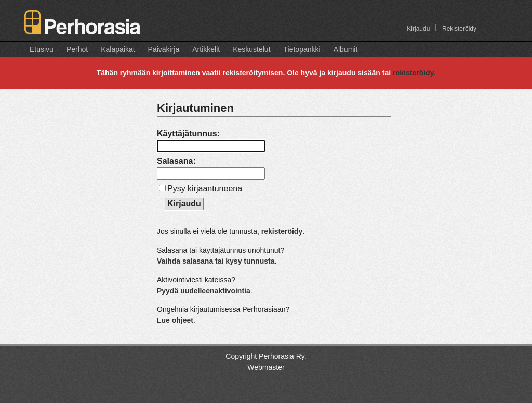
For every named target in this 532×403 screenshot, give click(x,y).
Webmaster (266, 367)
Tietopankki (302, 49)
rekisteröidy (282, 231)
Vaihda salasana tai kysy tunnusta (216, 261)
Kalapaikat (118, 49)
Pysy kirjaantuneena (205, 188)
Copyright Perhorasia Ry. (266, 356)
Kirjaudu (418, 29)
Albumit (346, 49)
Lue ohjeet (175, 320)
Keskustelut (251, 49)
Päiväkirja (164, 49)
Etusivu (42, 49)
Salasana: (176, 161)
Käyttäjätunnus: (188, 133)
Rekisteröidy (459, 29)
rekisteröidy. (414, 73)
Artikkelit (206, 49)
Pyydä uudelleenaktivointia (204, 291)
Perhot (77, 49)
